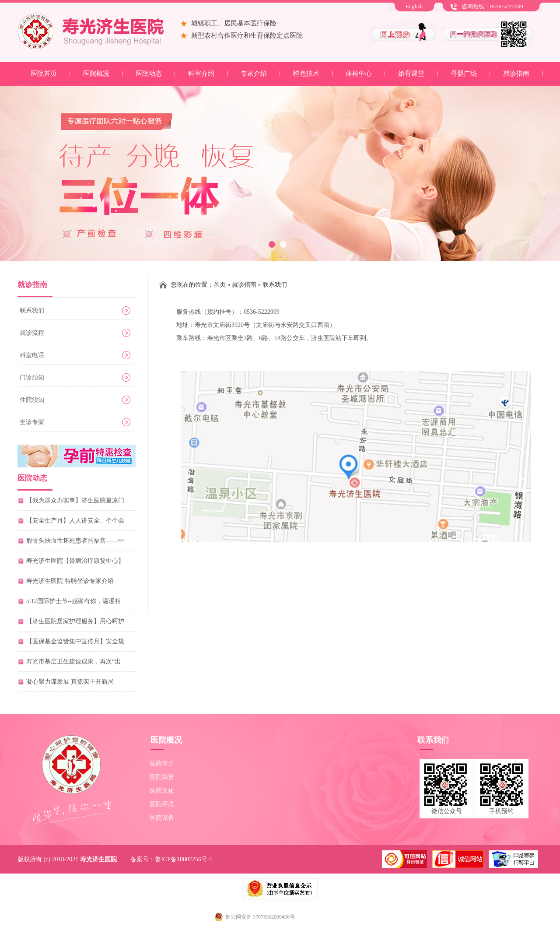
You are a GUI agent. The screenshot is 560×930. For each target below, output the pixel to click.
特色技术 (306, 74)
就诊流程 (32, 333)
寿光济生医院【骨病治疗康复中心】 (75, 561)
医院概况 (96, 74)
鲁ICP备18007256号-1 (184, 859)
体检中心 (359, 74)
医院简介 (162, 763)
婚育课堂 (411, 74)
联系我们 (32, 311)
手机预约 (501, 811)
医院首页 (44, 74)
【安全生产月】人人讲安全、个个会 (75, 521)
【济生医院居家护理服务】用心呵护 (75, 621)
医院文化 (162, 791)
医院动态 (149, 74)
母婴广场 (464, 74)
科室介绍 (201, 74)
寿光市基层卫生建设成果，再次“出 (73, 662)
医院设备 (162, 818)
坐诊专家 (32, 422)
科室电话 (32, 355)
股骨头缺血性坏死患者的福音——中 (75, 541)
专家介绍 (254, 74)
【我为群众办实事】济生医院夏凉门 (75, 500)
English (414, 6)
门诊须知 (32, 377)
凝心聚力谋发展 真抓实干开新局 (70, 682)
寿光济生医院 (98, 859)
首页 (220, 285)
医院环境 (162, 804)
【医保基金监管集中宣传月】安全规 (75, 641)
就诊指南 (516, 74)
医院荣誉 (162, 777)
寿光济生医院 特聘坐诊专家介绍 (70, 581)
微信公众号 (447, 811)
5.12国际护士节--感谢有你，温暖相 (73, 601)
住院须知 (32, 400)
